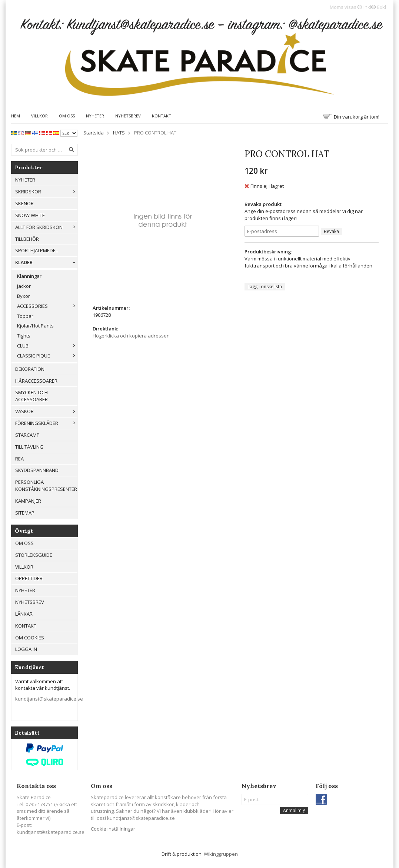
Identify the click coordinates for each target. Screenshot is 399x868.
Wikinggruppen (221, 854)
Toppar (25, 316)
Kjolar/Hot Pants (35, 326)
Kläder (46, 262)
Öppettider (29, 578)
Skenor (24, 203)
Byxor (24, 296)
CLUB (47, 346)
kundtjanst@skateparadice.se (49, 699)
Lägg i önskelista (265, 287)
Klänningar (29, 276)
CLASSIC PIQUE (47, 356)
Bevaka (331, 231)
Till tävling (29, 447)
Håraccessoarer (36, 381)
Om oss (67, 116)
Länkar (24, 614)
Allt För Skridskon (46, 227)
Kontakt (162, 116)
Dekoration (30, 369)
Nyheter (95, 116)
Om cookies (30, 638)
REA (19, 459)
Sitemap (25, 513)
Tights (24, 336)
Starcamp (27, 435)
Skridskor (46, 192)
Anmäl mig (294, 810)
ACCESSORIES (47, 306)
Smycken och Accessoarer (31, 396)
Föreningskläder (46, 423)
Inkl (367, 7)
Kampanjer (28, 501)
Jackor (24, 286)
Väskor (46, 411)
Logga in (26, 649)
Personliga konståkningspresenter (46, 485)
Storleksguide (34, 555)
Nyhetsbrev (128, 116)
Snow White (30, 215)
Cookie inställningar (113, 829)
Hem (16, 116)
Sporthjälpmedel (36, 250)
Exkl (382, 7)
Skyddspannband (37, 470)
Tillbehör (27, 239)
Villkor (39, 116)
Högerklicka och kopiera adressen (131, 336)
